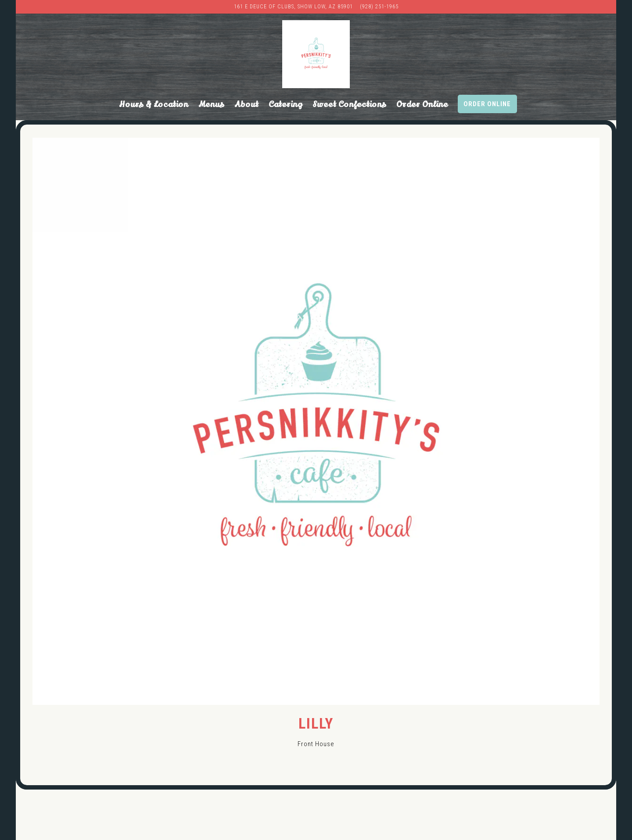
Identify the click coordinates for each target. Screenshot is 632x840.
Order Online (487, 104)
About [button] (246, 104)
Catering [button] (285, 104)
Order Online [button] (422, 104)
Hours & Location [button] (154, 104)
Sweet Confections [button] (349, 104)
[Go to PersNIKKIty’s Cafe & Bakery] (293, 7)
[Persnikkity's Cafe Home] (316, 54)
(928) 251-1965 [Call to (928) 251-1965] (379, 7)
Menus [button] (211, 104)
